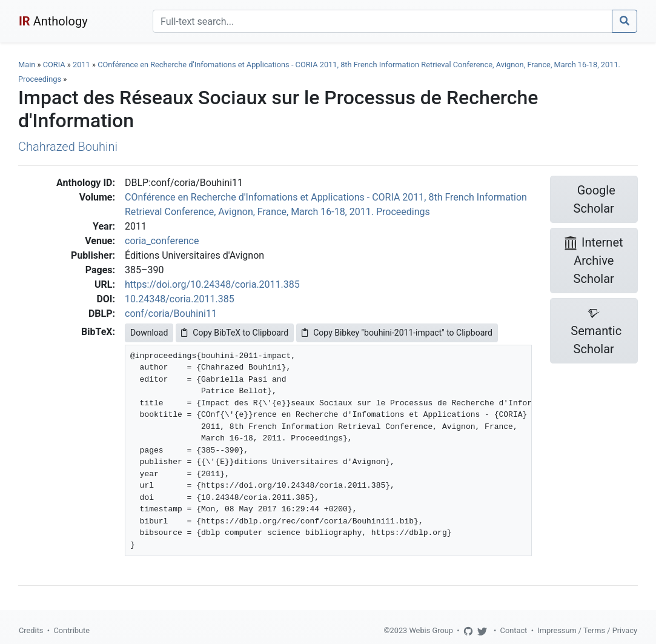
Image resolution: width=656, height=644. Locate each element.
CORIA (54, 65)
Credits (31, 630)
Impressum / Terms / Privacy (587, 630)
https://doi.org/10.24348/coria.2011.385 (212, 284)
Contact (514, 630)
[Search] (383, 21)
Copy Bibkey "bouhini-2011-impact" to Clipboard (397, 333)
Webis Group (431, 630)
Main (27, 65)
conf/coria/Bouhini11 (171, 314)
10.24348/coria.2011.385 (180, 299)
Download (149, 333)
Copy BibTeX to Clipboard (235, 333)
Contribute (71, 630)
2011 (81, 65)
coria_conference (162, 241)
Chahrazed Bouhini (68, 147)
